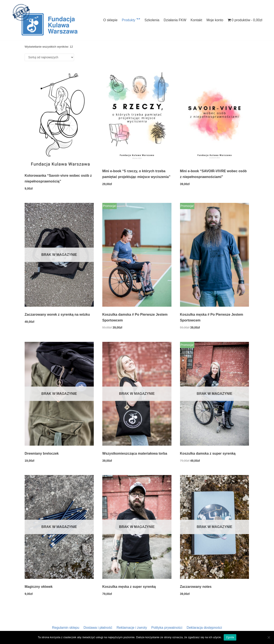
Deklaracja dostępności (204, 628)
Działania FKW (175, 20)
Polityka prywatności (167, 628)
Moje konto (215, 20)
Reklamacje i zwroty (132, 628)
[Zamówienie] (49, 57)
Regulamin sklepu (66, 628)
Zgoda (230, 637)
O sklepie (110, 20)
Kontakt (196, 20)
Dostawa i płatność (98, 628)
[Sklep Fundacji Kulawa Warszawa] (45, 20)
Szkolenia (152, 20)
